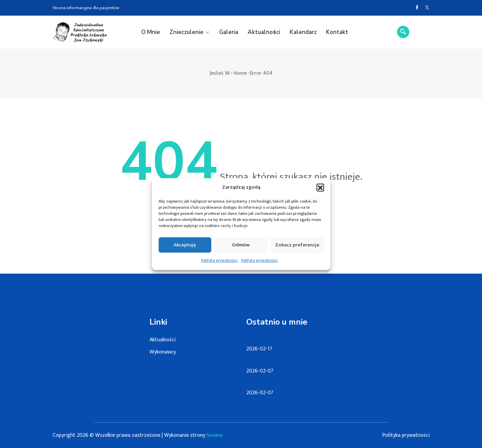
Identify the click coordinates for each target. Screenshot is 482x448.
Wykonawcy (163, 352)
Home (240, 73)
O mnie (151, 32)
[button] (320, 191)
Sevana (215, 435)
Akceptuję (185, 248)
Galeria (229, 32)
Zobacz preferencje (297, 248)
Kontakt (337, 32)
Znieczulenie (186, 32)
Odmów (241, 248)
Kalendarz (303, 32)
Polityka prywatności (219, 264)
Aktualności (264, 32)
